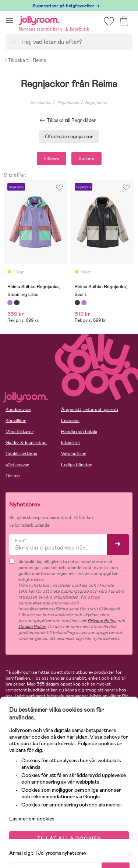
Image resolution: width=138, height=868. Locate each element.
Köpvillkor (16, 421)
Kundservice (18, 409)
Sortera (86, 158)
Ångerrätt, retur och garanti (90, 409)
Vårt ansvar (17, 465)
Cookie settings (21, 454)
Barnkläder (41, 102)
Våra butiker (73, 454)
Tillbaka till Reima (25, 60)
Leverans (70, 421)
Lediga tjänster (76, 465)
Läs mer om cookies (32, 819)
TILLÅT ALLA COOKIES (69, 839)
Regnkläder (69, 102)
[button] (9, 20)
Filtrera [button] (52, 158)
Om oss (13, 476)
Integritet (71, 443)
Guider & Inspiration (26, 443)
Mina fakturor (20, 432)
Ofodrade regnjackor (69, 136)
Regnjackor (96, 102)
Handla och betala (79, 432)
